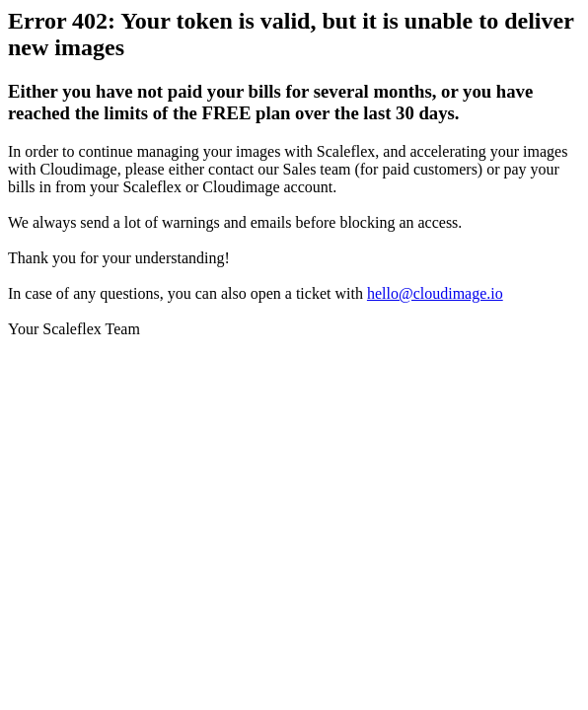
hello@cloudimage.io (435, 293)
